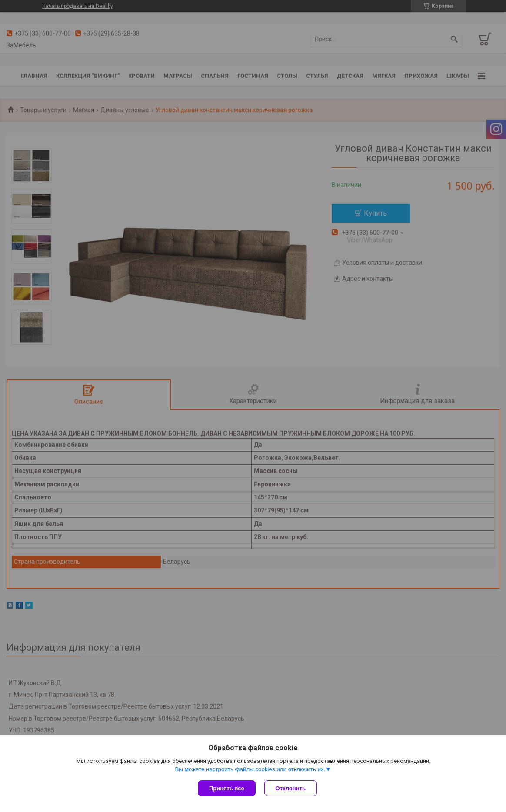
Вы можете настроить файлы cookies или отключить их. (250, 769)
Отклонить (291, 788)
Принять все (227, 788)
